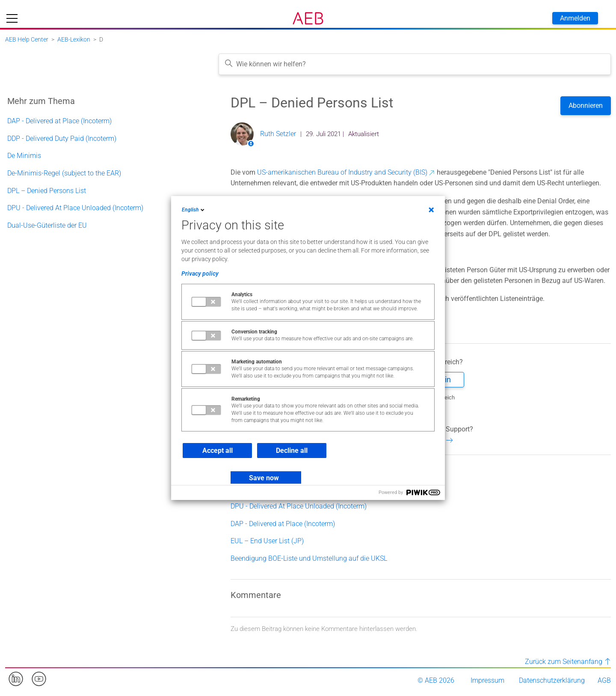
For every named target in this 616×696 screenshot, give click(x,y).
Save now (264, 478)
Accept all (218, 451)
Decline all (292, 451)
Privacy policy (200, 274)
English (194, 210)
